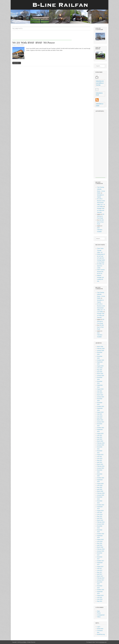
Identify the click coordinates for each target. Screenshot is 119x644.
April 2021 (100, 462)
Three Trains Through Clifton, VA (100, 250)
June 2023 (100, 416)
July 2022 (100, 435)
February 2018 (101, 549)
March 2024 (100, 395)
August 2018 (100, 539)
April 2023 (100, 418)
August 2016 (100, 595)
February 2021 (101, 466)
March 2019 (100, 520)
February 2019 (101, 522)
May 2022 (100, 437)
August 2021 (100, 455)
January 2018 (101, 551)
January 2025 (101, 376)
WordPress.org (101, 634)
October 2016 (101, 590)
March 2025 (100, 374)
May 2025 (100, 370)
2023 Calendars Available (100, 230)
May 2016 (100, 601)
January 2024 (101, 397)
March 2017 (100, 576)
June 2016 (100, 599)
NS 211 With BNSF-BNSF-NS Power (34, 43)
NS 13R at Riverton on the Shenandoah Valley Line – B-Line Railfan (101, 203)
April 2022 (100, 439)
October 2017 (101, 561)
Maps (98, 611)
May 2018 (100, 543)
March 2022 (100, 441)
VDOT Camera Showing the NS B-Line (101, 272)
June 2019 (100, 514)
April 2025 (100, 372)
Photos (99, 613)
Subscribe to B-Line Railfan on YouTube (100, 83)
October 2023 (101, 406)
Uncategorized (101, 615)
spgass (15, 45)
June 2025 (100, 368)
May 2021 (100, 460)
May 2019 (100, 516)
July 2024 (100, 391)
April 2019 (100, 518)
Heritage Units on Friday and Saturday (101, 210)
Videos (99, 617)
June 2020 (100, 485)
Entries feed (100, 629)
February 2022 (101, 443)
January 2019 (101, 524)
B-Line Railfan (23, 642)
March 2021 (100, 464)
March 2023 (100, 420)
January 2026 (101, 350)
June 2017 (100, 570)
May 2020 (100, 487)
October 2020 (101, 478)
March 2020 (100, 491)
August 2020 (100, 484)
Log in (99, 627)
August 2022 (100, 433)
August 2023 (100, 412)
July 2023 (100, 414)
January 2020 (101, 495)
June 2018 (100, 541)
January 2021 (101, 468)
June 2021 (100, 459)
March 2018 (100, 547)
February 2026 (101, 349)
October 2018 (101, 534)
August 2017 (100, 567)
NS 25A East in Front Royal (101, 216)
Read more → (17, 63)
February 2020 (101, 493)
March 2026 (100, 347)
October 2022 (101, 428)
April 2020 (100, 489)
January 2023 (101, 422)
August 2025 (100, 366)
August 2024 (100, 389)
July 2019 (100, 512)
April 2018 (100, 545)
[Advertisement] (42, 36)
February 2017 (101, 578)
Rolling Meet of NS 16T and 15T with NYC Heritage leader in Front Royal (101, 258)
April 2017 (100, 574)
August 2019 (100, 511)
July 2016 (100, 597)
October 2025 (101, 360)
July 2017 (100, 568)
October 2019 (101, 505)
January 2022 (101, 445)
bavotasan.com (103, 642)
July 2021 (100, 457)
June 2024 (100, 393)
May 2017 (100, 572)
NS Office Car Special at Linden (101, 266)
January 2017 (101, 580)
